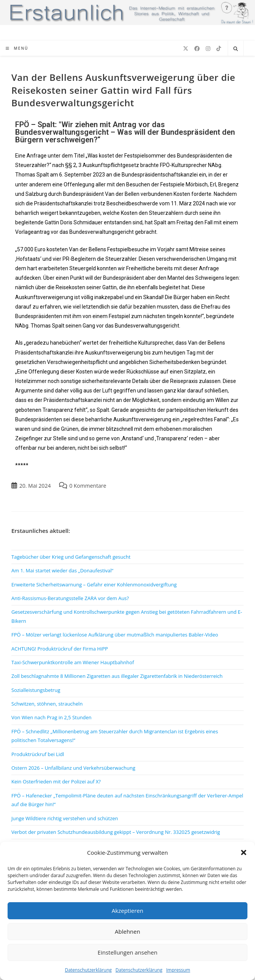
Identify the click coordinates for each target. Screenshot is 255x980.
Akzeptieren (127, 911)
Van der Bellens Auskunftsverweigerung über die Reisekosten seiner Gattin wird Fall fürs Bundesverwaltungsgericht (123, 90)
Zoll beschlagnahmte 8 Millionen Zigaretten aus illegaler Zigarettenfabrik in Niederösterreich (117, 676)
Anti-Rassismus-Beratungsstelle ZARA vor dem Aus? (70, 598)
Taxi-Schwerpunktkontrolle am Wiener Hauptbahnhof (73, 662)
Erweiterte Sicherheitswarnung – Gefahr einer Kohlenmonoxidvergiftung (94, 585)
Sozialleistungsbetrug (36, 690)
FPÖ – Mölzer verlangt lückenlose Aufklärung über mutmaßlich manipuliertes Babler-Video (115, 635)
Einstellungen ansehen (128, 952)
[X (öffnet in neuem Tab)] (186, 49)
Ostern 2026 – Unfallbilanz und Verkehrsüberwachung (73, 768)
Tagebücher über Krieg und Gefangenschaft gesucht (71, 557)
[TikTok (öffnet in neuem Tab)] (219, 49)
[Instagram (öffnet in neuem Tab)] (208, 49)
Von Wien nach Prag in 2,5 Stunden (52, 717)
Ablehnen (127, 931)
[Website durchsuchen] (236, 49)
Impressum (178, 970)
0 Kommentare (88, 486)
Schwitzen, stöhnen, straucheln (47, 704)
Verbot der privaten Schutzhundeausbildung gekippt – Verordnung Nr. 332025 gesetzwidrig (116, 832)
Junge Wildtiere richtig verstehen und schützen (65, 818)
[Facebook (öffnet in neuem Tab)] (197, 49)
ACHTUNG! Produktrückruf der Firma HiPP (60, 649)
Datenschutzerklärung (88, 970)
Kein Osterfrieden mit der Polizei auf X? (56, 781)
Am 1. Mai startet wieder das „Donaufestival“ (62, 570)
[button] (244, 852)
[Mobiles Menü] (17, 48)
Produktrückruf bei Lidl (38, 754)
